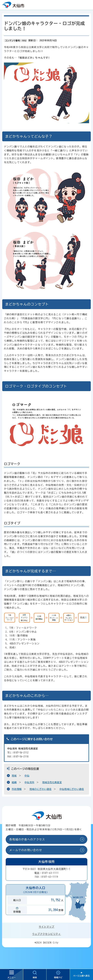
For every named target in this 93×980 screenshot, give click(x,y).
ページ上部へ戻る (81, 976)
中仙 (27, 776)
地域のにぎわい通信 (41, 789)
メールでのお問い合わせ (26, 850)
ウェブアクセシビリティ (46, 934)
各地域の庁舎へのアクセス (27, 839)
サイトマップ (47, 927)
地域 (14, 776)
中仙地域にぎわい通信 (72, 789)
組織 (14, 782)
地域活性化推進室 (52, 782)
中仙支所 (29, 782)
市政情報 (17, 789)
